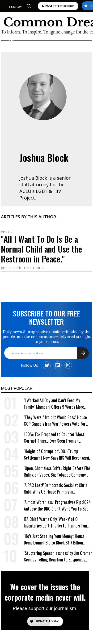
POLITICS (14, 15)
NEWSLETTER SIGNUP (58, 6)
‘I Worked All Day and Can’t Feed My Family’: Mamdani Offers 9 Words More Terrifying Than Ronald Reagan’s (54, 404)
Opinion (7, 232)
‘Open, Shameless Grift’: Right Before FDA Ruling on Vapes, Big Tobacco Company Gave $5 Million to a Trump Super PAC (57, 472)
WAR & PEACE (12, 38)
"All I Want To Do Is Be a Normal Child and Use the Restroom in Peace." (41, 249)
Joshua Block (44, 158)
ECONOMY (15, 7)
